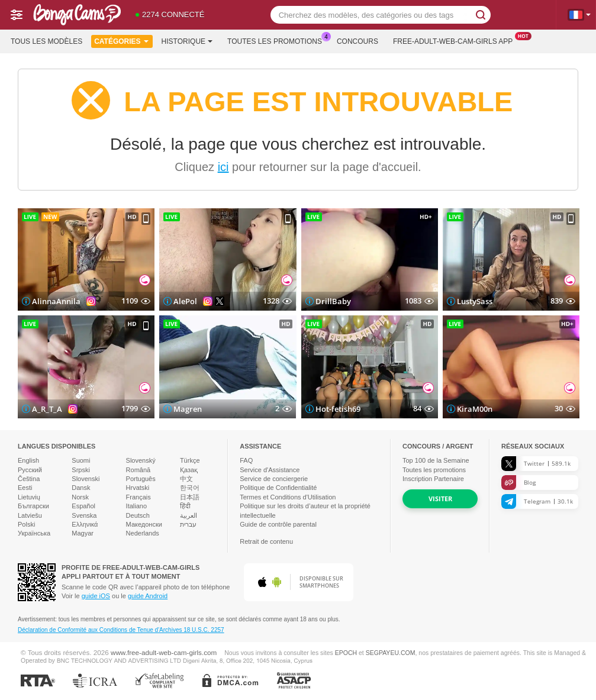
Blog (518, 483)
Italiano (136, 506)
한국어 (190, 488)
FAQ (246, 460)
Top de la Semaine (436, 460)
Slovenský (141, 460)
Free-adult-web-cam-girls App (456, 40)
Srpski (81, 470)
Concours (357, 41)
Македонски (144, 524)
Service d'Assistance (270, 470)
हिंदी (185, 506)
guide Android (148, 596)
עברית (188, 524)
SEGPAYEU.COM (391, 653)
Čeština (29, 479)
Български (33, 506)
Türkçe (190, 460)
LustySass (475, 301)
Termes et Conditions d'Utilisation (288, 497)
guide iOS (96, 596)
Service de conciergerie (274, 479)
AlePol (185, 301)
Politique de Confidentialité (278, 488)
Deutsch (138, 515)
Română (138, 470)
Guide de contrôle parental (278, 524)
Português (141, 479)
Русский (30, 470)
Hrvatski (138, 488)
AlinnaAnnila (56, 301)
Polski (26, 524)
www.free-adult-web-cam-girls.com (164, 652)
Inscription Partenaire (433, 479)
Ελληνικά (85, 524)
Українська (34, 533)
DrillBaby (333, 301)
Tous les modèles (46, 41)
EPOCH (346, 653)
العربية (189, 515)
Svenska (84, 515)
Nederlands (143, 533)
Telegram (537, 501)
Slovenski (86, 479)
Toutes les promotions (278, 40)
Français (138, 497)
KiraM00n (475, 409)
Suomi (81, 460)
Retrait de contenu (266, 541)
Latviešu (30, 515)
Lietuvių (29, 497)
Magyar (83, 533)
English (28, 460)
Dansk (81, 488)
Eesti (25, 488)
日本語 (190, 497)
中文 (186, 479)
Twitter (536, 464)
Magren (188, 409)
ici (223, 167)
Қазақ (189, 470)
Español (83, 506)
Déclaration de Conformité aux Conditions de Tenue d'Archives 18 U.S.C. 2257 (121, 630)
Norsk (80, 497)
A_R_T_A (47, 409)
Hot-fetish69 (338, 409)
